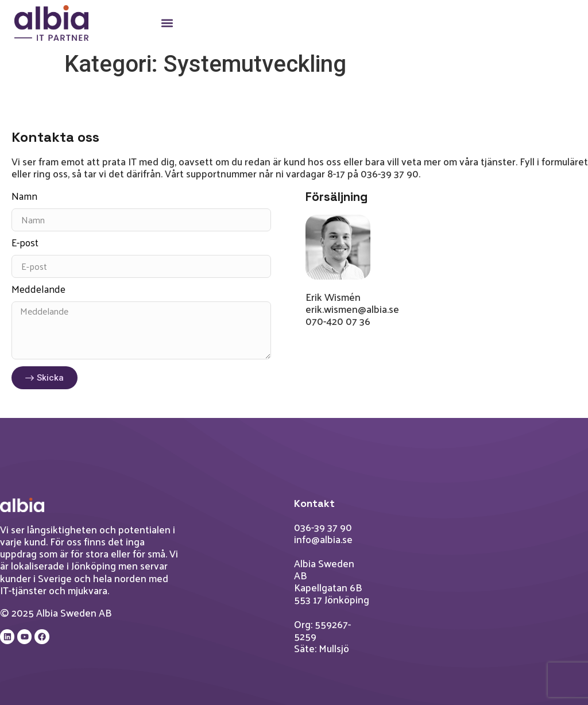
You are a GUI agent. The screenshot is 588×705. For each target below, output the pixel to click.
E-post (25, 245)
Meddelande (38, 291)
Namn (24, 198)
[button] (167, 23)
